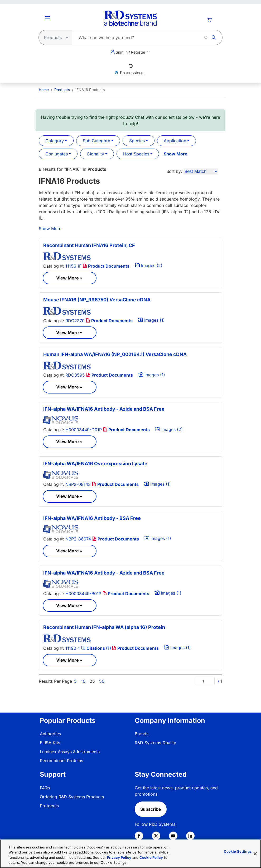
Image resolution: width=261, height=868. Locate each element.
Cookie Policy (151, 857)
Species (137, 141)
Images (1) (151, 320)
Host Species (136, 154)
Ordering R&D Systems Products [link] (72, 797)
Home (44, 90)
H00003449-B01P (83, 594)
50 (102, 681)
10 (83, 681)
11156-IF (73, 266)
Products (62, 90)
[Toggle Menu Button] (47, 18)
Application (175, 141)
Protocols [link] (49, 806)
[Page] (205, 681)
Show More (176, 154)
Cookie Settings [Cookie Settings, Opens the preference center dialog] (238, 851)
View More (67, 278)
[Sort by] (201, 171)
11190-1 (73, 648)
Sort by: (174, 171)
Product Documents (106, 266)
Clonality (95, 154)
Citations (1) (97, 648)
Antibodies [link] (50, 734)
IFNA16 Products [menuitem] (90, 90)
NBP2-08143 (78, 484)
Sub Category (96, 141)
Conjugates (57, 154)
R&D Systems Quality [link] (155, 743)
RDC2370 (75, 321)
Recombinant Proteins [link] (61, 761)
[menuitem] (44, 90)
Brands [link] (142, 734)
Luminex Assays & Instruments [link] (70, 752)
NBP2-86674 (78, 539)
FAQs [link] (45, 788)
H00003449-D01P (84, 430)
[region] (130, 854)
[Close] (255, 854)
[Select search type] (54, 37)
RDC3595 (75, 375)
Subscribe (151, 809)
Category (55, 141)
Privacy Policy (119, 857)
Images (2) (149, 265)
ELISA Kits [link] (50, 743)
